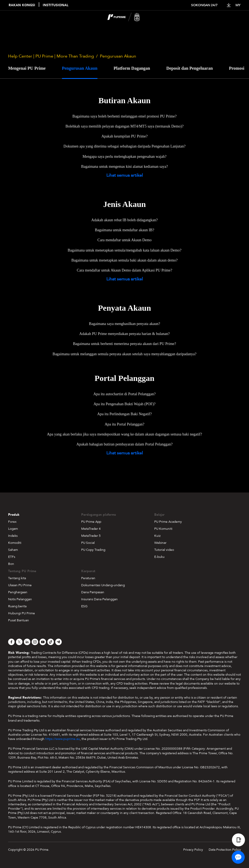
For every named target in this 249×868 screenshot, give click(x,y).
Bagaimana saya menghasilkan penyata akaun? (125, 324)
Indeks (13, 536)
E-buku (159, 557)
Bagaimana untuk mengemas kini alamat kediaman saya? (124, 167)
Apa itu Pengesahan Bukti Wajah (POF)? (124, 404)
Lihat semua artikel (125, 175)
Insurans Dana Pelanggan (99, 599)
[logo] (128, 18)
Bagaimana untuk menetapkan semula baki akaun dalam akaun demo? (125, 260)
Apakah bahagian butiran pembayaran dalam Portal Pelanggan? (124, 444)
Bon (11, 564)
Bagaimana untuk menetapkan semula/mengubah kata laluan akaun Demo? (124, 250)
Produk (14, 515)
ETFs (12, 557)
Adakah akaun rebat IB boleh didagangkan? (124, 220)
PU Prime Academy (168, 522)
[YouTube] (43, 642)
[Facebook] (11, 642)
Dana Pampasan (93, 592)
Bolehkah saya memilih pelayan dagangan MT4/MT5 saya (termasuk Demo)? (124, 126)
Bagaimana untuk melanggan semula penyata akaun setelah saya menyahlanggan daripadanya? (124, 354)
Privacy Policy (193, 850)
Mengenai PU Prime (27, 68)
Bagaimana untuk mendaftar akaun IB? (124, 230)
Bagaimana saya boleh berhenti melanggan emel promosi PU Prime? (125, 116)
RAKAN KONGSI (22, 5)
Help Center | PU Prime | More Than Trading (51, 56)
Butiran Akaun (125, 100)
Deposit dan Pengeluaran (189, 68)
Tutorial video (164, 550)
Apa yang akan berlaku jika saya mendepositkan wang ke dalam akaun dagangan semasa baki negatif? (124, 434)
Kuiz (157, 536)
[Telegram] (58, 642)
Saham (13, 550)
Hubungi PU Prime (22, 613)
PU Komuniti (163, 529)
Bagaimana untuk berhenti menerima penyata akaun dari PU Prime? (125, 344)
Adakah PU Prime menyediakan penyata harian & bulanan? (124, 334)
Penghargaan (18, 592)
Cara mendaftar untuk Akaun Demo (124, 240)
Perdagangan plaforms (99, 515)
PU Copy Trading (93, 550)
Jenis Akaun (124, 204)
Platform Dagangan (132, 68)
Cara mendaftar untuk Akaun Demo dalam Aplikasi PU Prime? (124, 270)
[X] (19, 642)
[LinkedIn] (27, 642)
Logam (13, 529)
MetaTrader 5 (91, 536)
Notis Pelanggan (20, 599)
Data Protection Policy (225, 850)
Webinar (160, 543)
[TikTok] (51, 642)
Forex (12, 522)
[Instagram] (35, 642)
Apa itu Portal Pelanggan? (125, 424)
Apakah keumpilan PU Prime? (125, 136)
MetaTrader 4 (91, 529)
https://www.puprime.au (63, 739)
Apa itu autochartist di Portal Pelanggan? (124, 394)
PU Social (88, 543)
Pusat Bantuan (19, 620)
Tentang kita (17, 578)
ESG (84, 606)
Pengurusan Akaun (80, 68)
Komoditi (15, 543)
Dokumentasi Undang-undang (103, 585)
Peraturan (88, 578)
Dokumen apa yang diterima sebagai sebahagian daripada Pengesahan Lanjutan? (125, 146)
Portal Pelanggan (125, 378)
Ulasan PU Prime (20, 585)
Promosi (237, 68)
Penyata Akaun (124, 308)
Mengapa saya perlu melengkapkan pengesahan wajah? (124, 157)
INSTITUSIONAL (55, 5)
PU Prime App (91, 522)
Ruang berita (17, 606)
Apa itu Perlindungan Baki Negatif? (124, 414)
